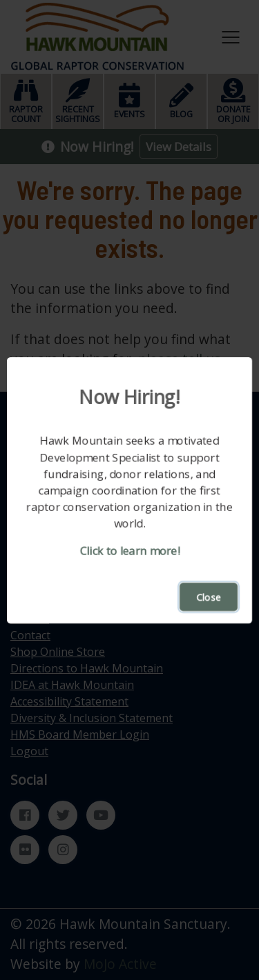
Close (209, 597)
